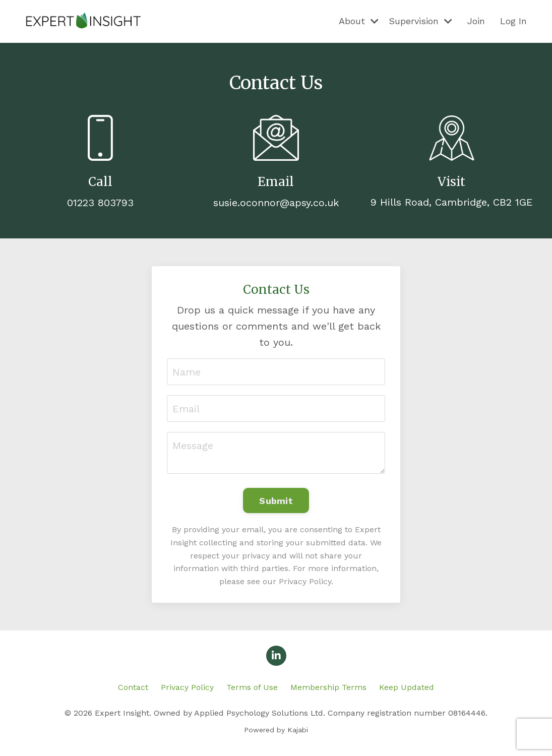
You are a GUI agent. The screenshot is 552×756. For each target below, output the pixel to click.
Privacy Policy (187, 687)
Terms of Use (252, 687)
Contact (133, 687)
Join (476, 21)
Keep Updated (407, 687)
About (359, 21)
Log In (513, 21)
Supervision (420, 21)
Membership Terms (328, 687)
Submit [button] (276, 501)
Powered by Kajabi (276, 730)
